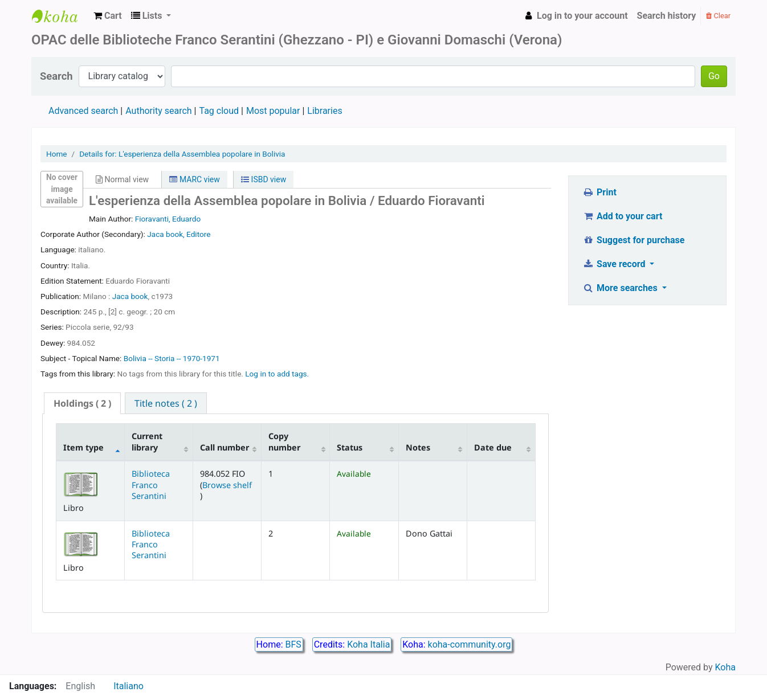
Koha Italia (368, 644)
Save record (615, 264)
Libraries (325, 111)
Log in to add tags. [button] (277, 374)
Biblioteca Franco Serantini (151, 485)
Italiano (128, 686)
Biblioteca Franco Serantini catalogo (60, 16)
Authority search (158, 111)
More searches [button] (621, 288)
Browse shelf (227, 485)
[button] (108, 16)
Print (600, 192)
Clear (718, 16)
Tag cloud (219, 111)
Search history (667, 16)
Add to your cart (623, 216)
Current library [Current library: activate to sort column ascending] (147, 441)
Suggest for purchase (634, 240)
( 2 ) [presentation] (82, 403)
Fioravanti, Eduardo (168, 219)
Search (56, 76)
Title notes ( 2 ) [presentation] (166, 403)
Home (57, 154)
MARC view (194, 179)
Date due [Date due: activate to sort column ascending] (493, 447)
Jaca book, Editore (179, 234)
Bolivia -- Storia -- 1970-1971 (172, 358)
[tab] (82, 404)
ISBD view (264, 179)
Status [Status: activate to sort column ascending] (350, 447)
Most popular (273, 111)
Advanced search (83, 111)
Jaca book (130, 296)
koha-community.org (470, 644)
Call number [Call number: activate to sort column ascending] (225, 447)
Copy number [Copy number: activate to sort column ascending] (284, 441)
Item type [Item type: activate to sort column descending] (83, 447)
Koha (725, 667)
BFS (293, 644)
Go (714, 76)
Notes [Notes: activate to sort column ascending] (418, 447)
